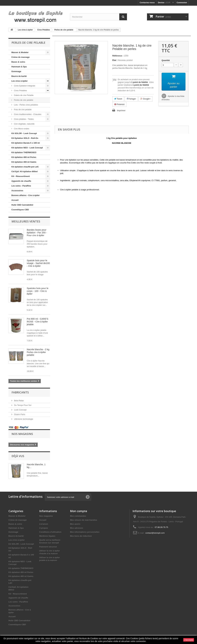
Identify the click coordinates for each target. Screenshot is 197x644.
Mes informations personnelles (85, 532)
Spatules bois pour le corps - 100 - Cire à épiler (38, 291)
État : (115, 60)
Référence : (118, 56)
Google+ (146, 99)
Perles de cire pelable (23, 100)
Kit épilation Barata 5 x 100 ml (26, 143)
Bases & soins (18, 62)
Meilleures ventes (26, 221)
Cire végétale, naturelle (24, 124)
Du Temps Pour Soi (22, 405)
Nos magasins (22, 434)
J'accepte (189, 640)
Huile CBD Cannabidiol (22, 205)
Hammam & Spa (19, 67)
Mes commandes (78, 516)
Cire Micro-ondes (21, 129)
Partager (131, 99)
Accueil (15, 200)
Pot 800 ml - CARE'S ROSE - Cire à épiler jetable (38, 322)
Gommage (16, 71)
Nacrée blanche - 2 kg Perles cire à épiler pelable (38, 352)
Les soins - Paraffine (21, 186)
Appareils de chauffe (21, 181)
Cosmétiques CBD (20, 210)
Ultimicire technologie (23, 419)
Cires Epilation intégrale (24, 86)
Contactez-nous (147, 3)
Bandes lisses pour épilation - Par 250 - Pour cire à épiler (37, 233)
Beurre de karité (19, 76)
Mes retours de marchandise (84, 520)
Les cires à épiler (20, 81)
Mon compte (79, 511)
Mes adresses (77, 528)
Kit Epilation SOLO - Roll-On (25, 138)
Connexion (182, 3)
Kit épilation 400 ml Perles (24, 157)
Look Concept (20, 410)
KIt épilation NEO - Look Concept (27, 148)
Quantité (166, 60)
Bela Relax (19, 401)
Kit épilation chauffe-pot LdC (25, 167)
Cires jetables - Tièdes (24, 119)
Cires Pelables (20, 90)
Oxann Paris (19, 414)
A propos (44, 528)
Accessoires (17, 191)
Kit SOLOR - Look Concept (24, 133)
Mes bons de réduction (81, 536)
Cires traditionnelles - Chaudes (27, 114)
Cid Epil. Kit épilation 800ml (24, 171)
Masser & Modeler (20, 52)
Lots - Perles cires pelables (26, 105)
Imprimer (121, 110)
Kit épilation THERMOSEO (24, 152)
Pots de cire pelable (22, 110)
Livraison (44, 524)
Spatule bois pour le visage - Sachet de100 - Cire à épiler (38, 263)
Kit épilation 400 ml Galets (24, 162)
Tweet (118, 99)
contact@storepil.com (155, 533)
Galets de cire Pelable (23, 95)
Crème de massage (21, 57)
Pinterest (119, 104)
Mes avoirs (75, 524)
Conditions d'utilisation (50, 532)
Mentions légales (47, 536)
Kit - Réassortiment (21, 176)
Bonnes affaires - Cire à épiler (26, 195)
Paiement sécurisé (48, 547)
